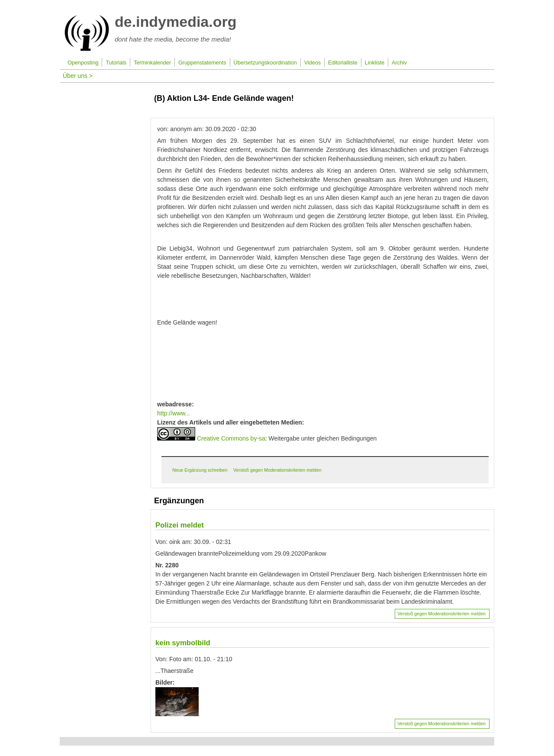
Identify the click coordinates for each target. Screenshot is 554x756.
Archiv (399, 63)
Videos (312, 63)
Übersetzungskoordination (265, 63)
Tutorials (116, 63)
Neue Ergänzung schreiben (200, 470)
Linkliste (375, 63)
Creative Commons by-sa (231, 438)
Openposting (83, 63)
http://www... (174, 413)
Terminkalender (152, 63)
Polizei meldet (180, 525)
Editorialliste (343, 63)
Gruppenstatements (202, 63)
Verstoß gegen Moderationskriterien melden (277, 470)
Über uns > (78, 76)
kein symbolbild (183, 643)
